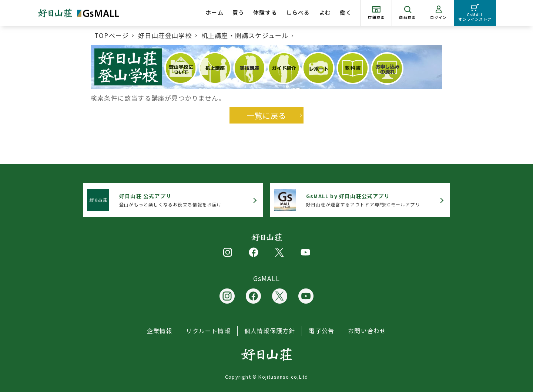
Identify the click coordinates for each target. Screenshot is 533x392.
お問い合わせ (367, 331)
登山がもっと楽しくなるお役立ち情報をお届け (170, 200)
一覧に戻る (266, 115)
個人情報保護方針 (270, 331)
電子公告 (321, 331)
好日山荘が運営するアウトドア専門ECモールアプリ (363, 200)
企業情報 (160, 331)
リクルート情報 (208, 331)
